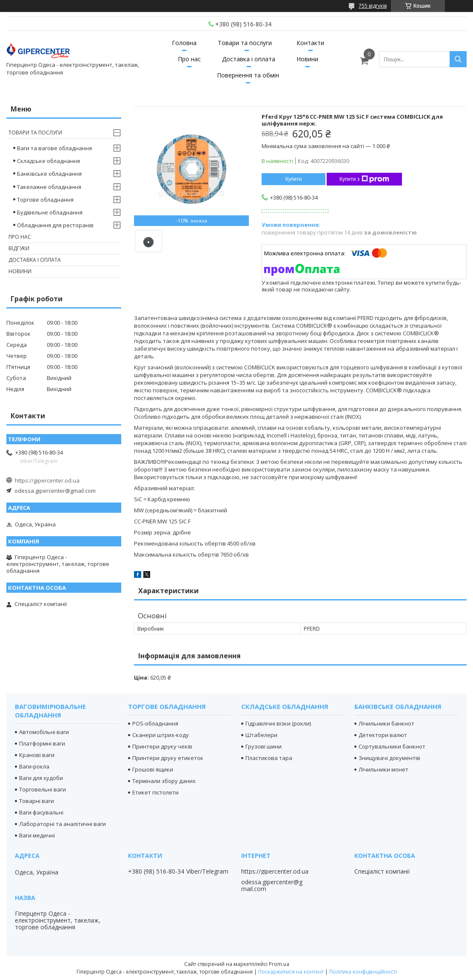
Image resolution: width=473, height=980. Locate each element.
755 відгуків (373, 6)
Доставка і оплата (249, 59)
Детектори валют (383, 735)
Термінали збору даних (164, 781)
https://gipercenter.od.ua (47, 480)
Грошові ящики (153, 769)
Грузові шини (264, 746)
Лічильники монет (383, 769)
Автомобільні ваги (44, 732)
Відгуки (19, 248)
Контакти (310, 43)
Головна (184, 43)
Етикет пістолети (155, 792)
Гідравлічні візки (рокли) (278, 723)
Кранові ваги (37, 755)
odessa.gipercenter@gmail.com (55, 491)
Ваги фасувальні (41, 812)
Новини (307, 59)
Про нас (189, 59)
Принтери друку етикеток (168, 758)
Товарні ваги (37, 801)
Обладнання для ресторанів (55, 225)
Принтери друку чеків (162, 746)
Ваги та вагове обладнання (54, 148)
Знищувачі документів (389, 758)
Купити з (364, 179)
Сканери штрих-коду (161, 735)
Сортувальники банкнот (392, 746)
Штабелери (261, 735)
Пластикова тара (269, 758)
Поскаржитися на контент (291, 972)
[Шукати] (458, 59)
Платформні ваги (42, 743)
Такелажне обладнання (49, 187)
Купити (293, 179)
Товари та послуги (245, 43)
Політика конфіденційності (363, 972)
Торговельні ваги (43, 789)
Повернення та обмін (248, 75)
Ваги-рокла (34, 766)
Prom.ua (279, 964)
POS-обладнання (155, 723)
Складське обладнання (48, 161)
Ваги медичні (37, 835)
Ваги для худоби (41, 778)
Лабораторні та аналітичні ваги (63, 824)
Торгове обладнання (45, 200)
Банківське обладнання (49, 174)
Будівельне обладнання (50, 212)
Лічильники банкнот (386, 723)
